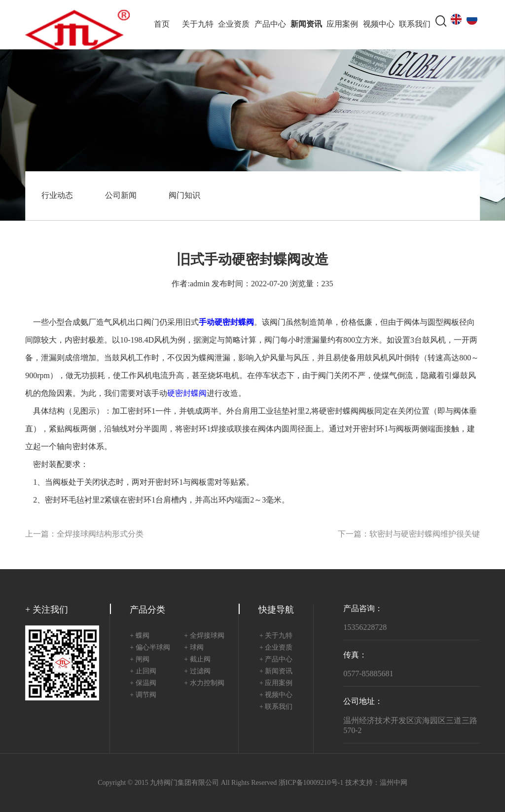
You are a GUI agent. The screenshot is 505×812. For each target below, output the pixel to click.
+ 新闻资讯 (276, 672)
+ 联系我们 (276, 707)
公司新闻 (121, 196)
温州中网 (394, 783)
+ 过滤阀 (197, 672)
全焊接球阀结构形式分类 (100, 534)
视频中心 (379, 24)
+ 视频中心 (276, 695)
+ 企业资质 (276, 648)
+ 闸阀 (139, 660)
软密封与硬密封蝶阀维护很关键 (425, 534)
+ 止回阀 (143, 672)
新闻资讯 (306, 24)
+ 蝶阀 (139, 636)
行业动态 (57, 196)
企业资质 (234, 24)
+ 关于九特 (276, 636)
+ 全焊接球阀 (204, 636)
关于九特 (198, 24)
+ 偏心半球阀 (150, 648)
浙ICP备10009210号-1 (311, 783)
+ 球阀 (194, 648)
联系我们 (415, 24)
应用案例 (342, 24)
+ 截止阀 (197, 660)
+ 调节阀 (143, 695)
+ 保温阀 (143, 683)
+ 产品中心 (276, 660)
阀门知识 (184, 196)
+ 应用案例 (276, 683)
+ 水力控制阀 (204, 683)
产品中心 (270, 24)
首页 (162, 24)
